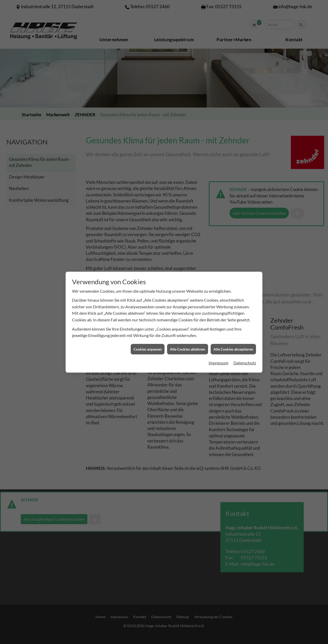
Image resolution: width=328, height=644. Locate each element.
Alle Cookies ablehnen (188, 294)
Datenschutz (245, 307)
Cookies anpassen (148, 294)
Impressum (218, 307)
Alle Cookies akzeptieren (233, 294)
